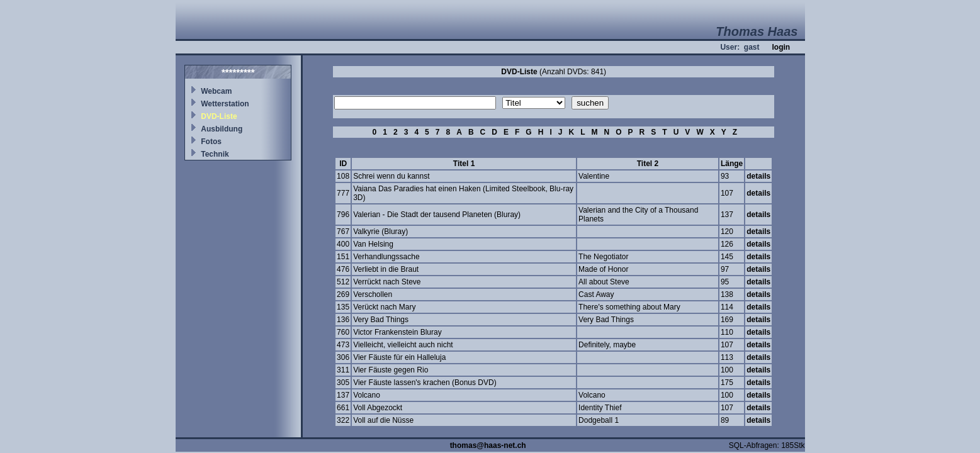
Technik (215, 154)
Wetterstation (225, 104)
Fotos (211, 142)
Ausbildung (222, 129)
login (781, 47)
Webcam (216, 91)
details (758, 176)
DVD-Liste (219, 116)
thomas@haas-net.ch (488, 445)
